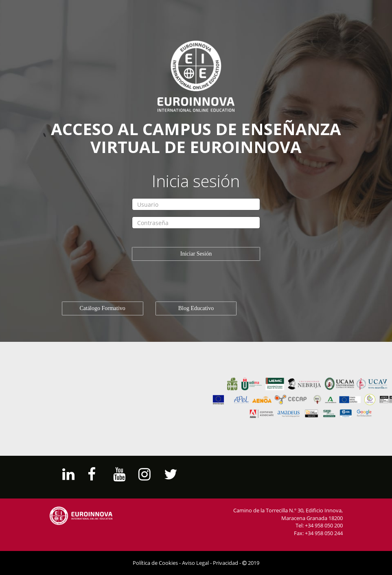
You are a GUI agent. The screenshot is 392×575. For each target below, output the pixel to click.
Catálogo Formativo (102, 308)
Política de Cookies (155, 563)
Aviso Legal (195, 563)
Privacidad (226, 563)
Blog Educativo (196, 308)
